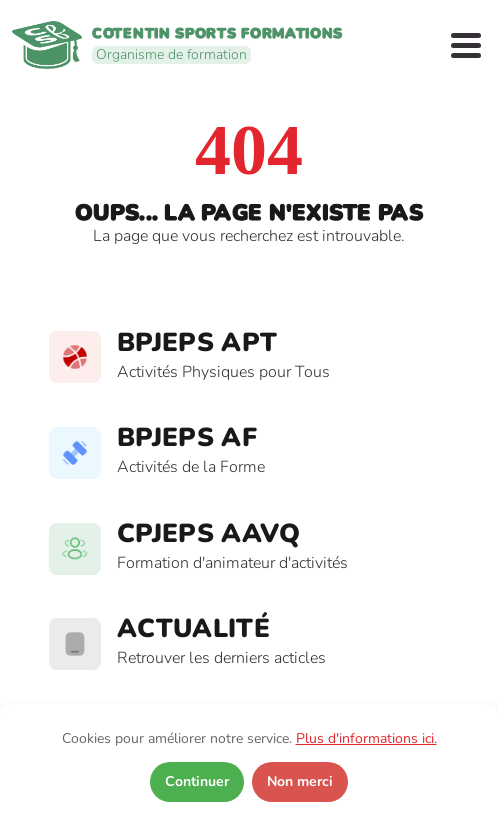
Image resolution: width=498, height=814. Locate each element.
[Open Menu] (466, 45)
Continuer (197, 781)
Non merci (300, 781)
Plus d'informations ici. (366, 738)
